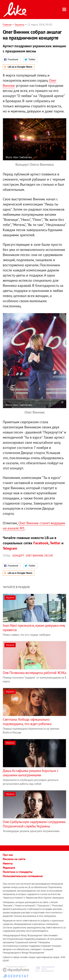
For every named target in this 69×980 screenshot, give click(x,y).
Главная (7, 25)
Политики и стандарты (18, 872)
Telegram (10, 548)
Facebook (41, 543)
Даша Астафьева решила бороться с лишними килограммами (31, 773)
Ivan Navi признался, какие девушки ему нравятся (34, 628)
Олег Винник (34, 556)
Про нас (8, 855)
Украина (20, 25)
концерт (19, 556)
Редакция (9, 868)
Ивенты (8, 863)
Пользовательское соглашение (23, 876)
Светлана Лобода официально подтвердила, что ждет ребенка (27, 722)
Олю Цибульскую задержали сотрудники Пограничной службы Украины (34, 824)
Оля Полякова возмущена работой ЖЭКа (34, 673)
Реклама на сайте (14, 859)
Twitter (55, 543)
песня (49, 556)
